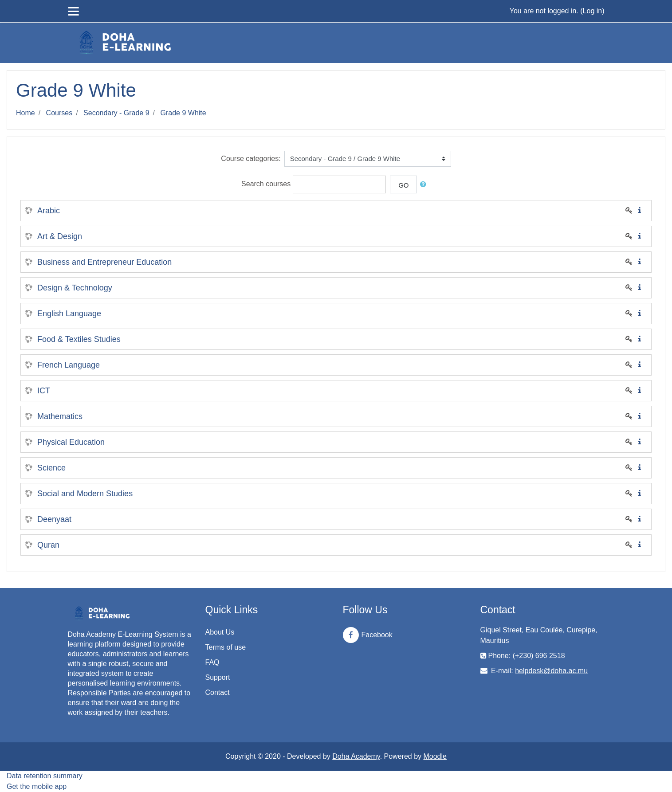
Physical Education (71, 442)
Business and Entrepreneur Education (104, 262)
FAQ (212, 662)
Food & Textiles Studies (79, 339)
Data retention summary (45, 776)
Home (26, 113)
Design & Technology (75, 288)
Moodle (435, 756)
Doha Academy (356, 756)
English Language (69, 314)
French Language (69, 365)
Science (51, 468)
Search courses (266, 184)
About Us (220, 632)
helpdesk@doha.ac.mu (551, 671)
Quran (48, 545)
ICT (44, 391)
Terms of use (226, 647)
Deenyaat (54, 519)
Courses (59, 113)
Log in (593, 11)
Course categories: (251, 159)
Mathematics (60, 416)
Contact (218, 692)
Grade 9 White (183, 113)
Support (218, 677)
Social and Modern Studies (85, 494)
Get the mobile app (37, 786)
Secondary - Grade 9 (116, 113)
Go (403, 185)
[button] (425, 185)
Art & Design (60, 236)
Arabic (49, 211)
